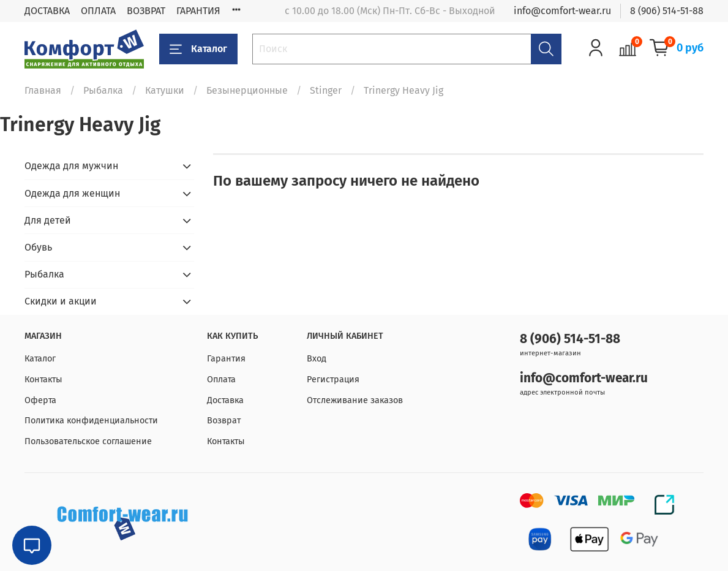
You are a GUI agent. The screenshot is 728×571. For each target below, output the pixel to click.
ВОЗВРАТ (146, 11)
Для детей (48, 220)
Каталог (198, 49)
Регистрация (333, 380)
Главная (43, 90)
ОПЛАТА (98, 11)
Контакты (43, 380)
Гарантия (226, 359)
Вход (317, 359)
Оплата (221, 380)
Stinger (326, 90)
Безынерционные (247, 90)
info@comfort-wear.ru (562, 11)
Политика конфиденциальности (91, 421)
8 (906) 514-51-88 (667, 11)
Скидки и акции (61, 301)
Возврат (224, 421)
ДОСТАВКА (47, 11)
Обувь (38, 247)
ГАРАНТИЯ (198, 11)
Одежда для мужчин (71, 166)
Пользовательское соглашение (88, 441)
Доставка (225, 400)
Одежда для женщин (72, 193)
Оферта (40, 400)
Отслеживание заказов (355, 400)
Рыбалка (103, 90)
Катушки (165, 90)
